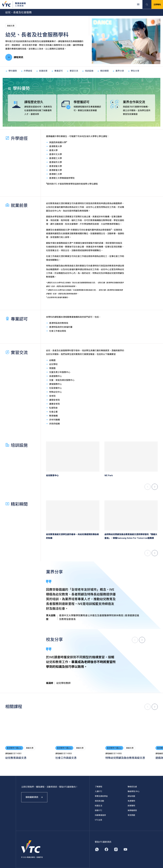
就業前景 (42, 71)
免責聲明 (131, 801)
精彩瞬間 (103, 71)
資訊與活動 (99, 801)
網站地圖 (131, 796)
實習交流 (72, 71)
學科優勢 (11, 71)
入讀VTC (98, 791)
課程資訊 (14, 57)
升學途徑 (26, 71)
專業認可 (57, 71)
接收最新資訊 (34, 797)
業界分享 (118, 71)
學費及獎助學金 (101, 796)
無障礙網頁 (132, 810)
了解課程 (99, 787)
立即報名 (157, 4)
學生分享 (133, 71)
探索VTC (98, 810)
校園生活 (99, 806)
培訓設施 (88, 71)
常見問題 (131, 815)
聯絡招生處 (132, 787)
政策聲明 (131, 806)
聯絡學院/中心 (134, 791)
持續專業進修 (100, 815)
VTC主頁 (98, 820)
